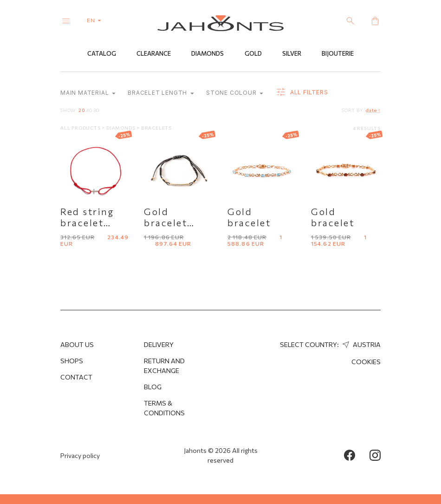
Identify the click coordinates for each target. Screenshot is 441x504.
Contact (76, 377)
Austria (360, 344)
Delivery (159, 344)
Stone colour (235, 94)
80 (97, 111)
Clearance (154, 54)
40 (89, 111)
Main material (88, 94)
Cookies (366, 362)
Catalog (102, 54)
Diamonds (208, 54)
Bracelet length (161, 94)
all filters (302, 93)
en (96, 20)
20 (82, 111)
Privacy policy (80, 455)
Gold (253, 54)
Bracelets (156, 128)
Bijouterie (338, 54)
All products (81, 128)
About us (77, 344)
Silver (292, 54)
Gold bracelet (249, 217)
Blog (153, 387)
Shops (72, 361)
